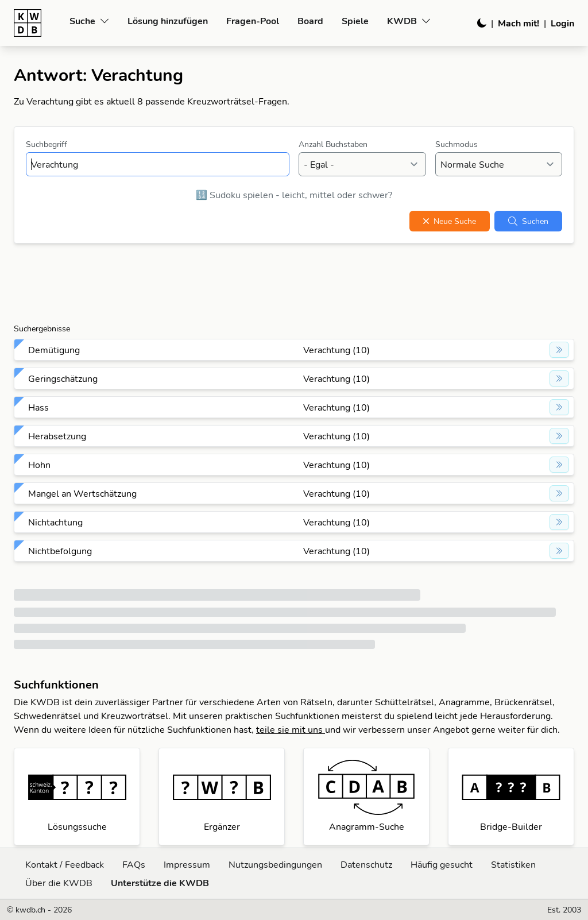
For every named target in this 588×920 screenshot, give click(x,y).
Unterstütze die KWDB (160, 883)
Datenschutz (366, 864)
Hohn (39, 465)
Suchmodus (457, 144)
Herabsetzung (57, 436)
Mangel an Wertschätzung (82, 493)
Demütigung (54, 350)
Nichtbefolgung (60, 551)
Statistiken (513, 864)
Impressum (187, 864)
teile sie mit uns (291, 729)
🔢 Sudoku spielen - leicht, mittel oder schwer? (294, 195)
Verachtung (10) (336, 350)
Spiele (355, 21)
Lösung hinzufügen (168, 21)
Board (310, 21)
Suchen (528, 221)
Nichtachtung (55, 522)
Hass (38, 407)
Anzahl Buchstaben (333, 144)
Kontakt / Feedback (65, 864)
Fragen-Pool (253, 21)
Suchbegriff (47, 144)
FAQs (134, 864)
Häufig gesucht (442, 864)
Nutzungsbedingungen (275, 864)
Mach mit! (519, 23)
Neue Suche (450, 221)
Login (562, 23)
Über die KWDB (59, 883)
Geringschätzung (63, 378)
